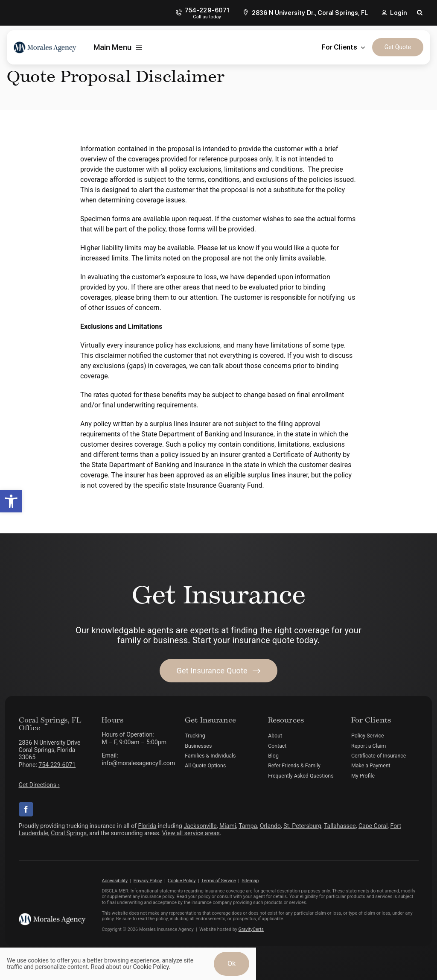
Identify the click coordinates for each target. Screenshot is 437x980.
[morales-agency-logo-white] (52, 916)
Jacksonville (200, 826)
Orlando (270, 826)
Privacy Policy (148, 881)
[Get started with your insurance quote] (219, 671)
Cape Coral (373, 826)
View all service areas (191, 833)
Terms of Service (219, 881)
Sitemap (250, 881)
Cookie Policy (182, 881)
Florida (147, 826)
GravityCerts (251, 929)
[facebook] (26, 809)
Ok (232, 964)
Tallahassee (340, 826)
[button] (11, 501)
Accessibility (115, 881)
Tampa (248, 826)
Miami (228, 826)
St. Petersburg (302, 826)
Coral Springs (69, 833)
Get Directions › (39, 785)
